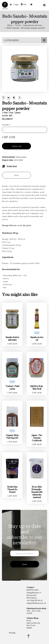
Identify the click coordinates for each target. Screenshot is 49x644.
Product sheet (12, 166)
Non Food (31, 625)
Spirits (29, 628)
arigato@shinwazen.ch (36, 603)
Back (17, 175)
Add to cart (17, 146)
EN (25, 4)
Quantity (6, 125)
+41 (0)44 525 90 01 (35, 600)
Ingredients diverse (32, 25)
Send (24, 564)
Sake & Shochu (33, 623)
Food (18, 25)
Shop (10, 25)
